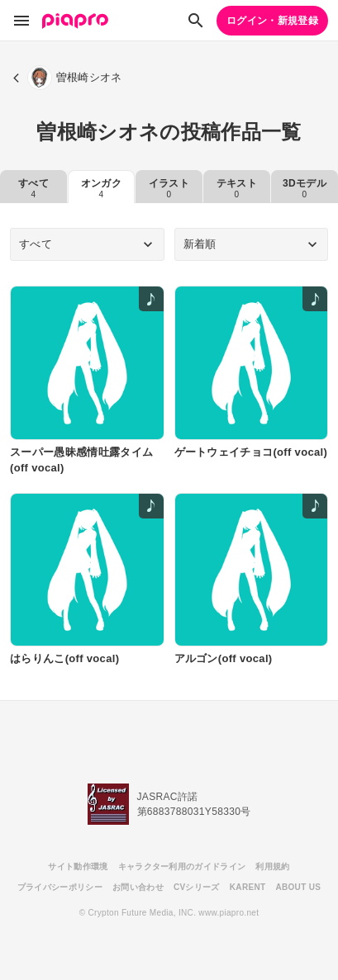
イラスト (169, 188)
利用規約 (272, 866)
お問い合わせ (138, 887)
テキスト (237, 188)
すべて (33, 188)
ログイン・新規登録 (272, 21)
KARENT (248, 887)
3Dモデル (305, 188)
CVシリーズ (197, 887)
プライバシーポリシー (60, 887)
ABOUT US (298, 887)
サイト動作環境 (78, 866)
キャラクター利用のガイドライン (182, 866)
